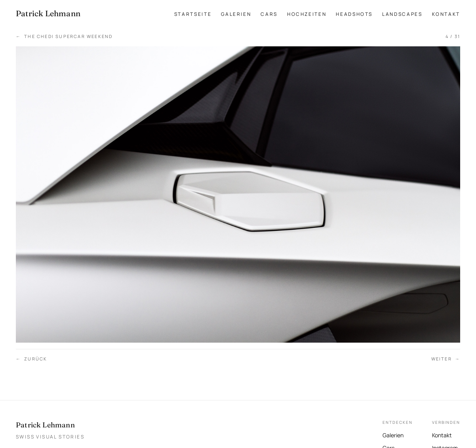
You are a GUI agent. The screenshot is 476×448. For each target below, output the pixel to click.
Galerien (236, 14)
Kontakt (446, 14)
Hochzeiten (307, 14)
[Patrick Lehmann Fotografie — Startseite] (48, 13)
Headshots (354, 14)
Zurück (31, 359)
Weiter (446, 359)
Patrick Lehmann (45, 425)
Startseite (193, 14)
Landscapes (402, 14)
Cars (269, 14)
